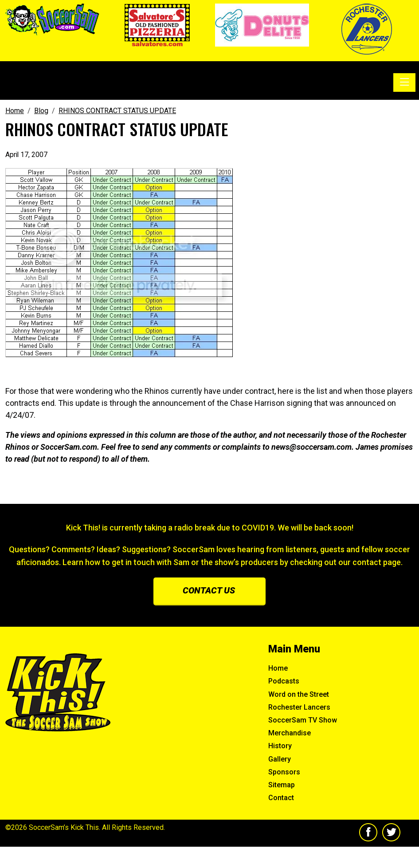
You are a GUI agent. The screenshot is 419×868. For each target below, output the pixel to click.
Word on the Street (299, 694)
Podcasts (284, 681)
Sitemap (282, 785)
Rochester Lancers (299, 707)
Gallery (280, 759)
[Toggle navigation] (404, 82)
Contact (281, 798)
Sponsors (284, 772)
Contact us (209, 590)
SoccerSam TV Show (303, 720)
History (280, 746)
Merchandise (290, 733)
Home (278, 668)
